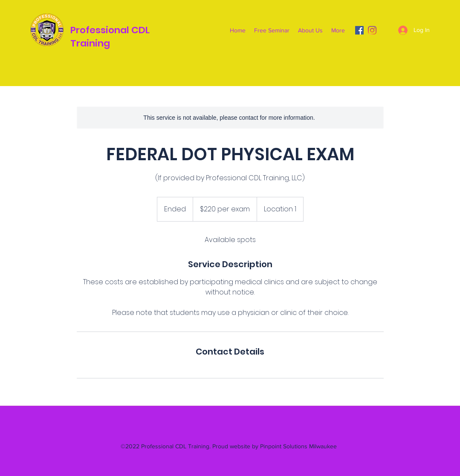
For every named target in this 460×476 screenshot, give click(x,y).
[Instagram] (372, 30)
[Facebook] (359, 30)
